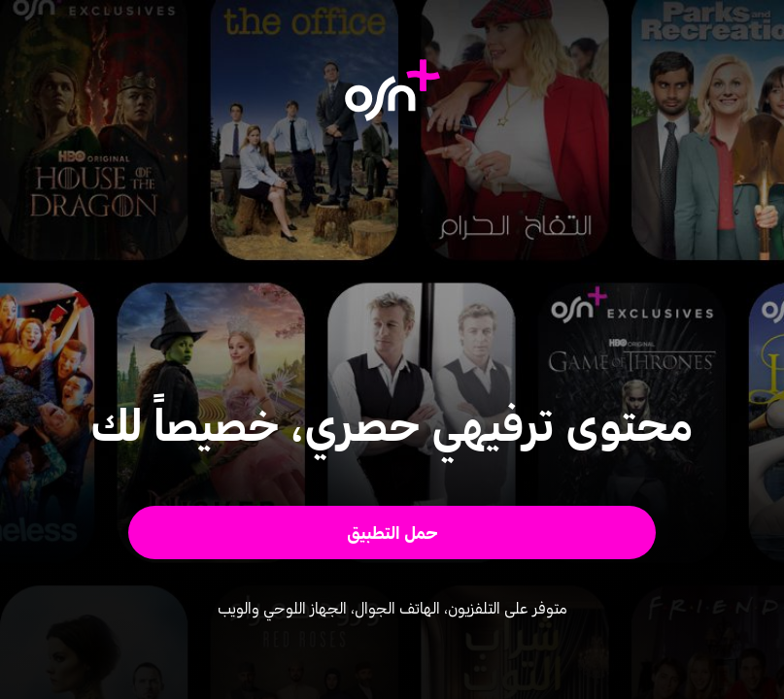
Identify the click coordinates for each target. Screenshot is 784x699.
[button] (392, 533)
